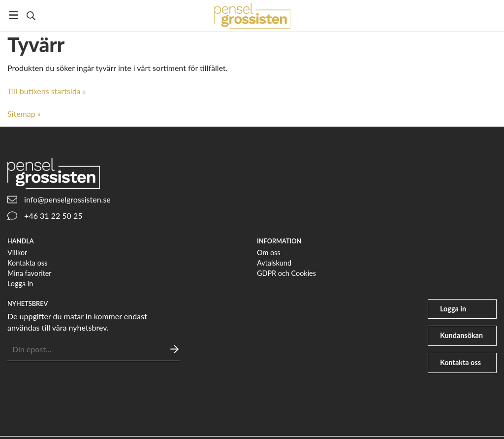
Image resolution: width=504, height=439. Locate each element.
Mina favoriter (30, 273)
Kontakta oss (27, 263)
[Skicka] (174, 349)
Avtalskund (274, 263)
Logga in (20, 284)
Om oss (269, 253)
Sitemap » (24, 114)
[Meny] (14, 15)
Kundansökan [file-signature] (461, 335)
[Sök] (31, 16)
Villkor (17, 253)
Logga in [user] (453, 309)
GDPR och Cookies (286, 273)
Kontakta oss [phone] (460, 362)
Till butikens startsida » (47, 91)
